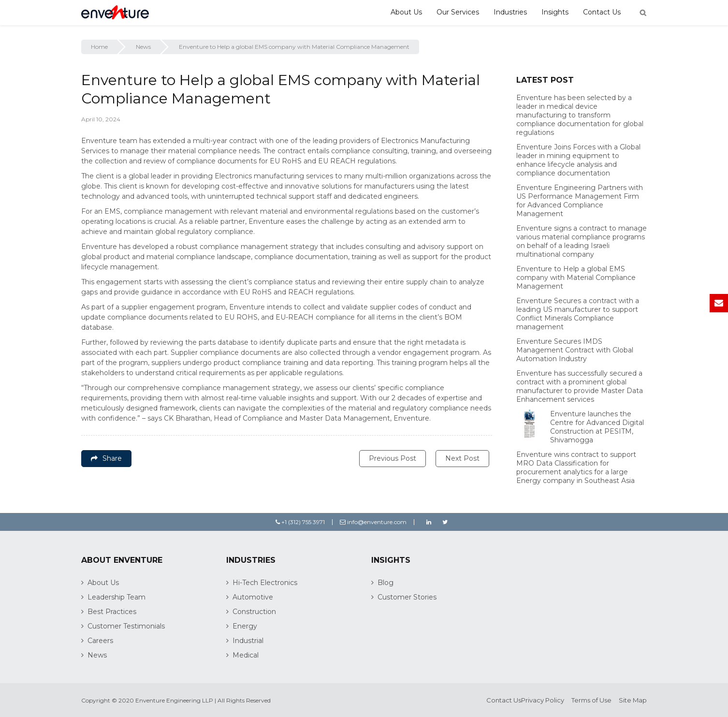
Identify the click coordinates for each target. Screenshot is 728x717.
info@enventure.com (373, 522)
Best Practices (112, 612)
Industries (510, 12)
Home (99, 47)
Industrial (248, 641)
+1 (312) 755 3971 (300, 522)
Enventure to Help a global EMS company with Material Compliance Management (576, 278)
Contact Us (602, 12)
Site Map (633, 700)
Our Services (458, 12)
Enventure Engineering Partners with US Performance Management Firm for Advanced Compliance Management (580, 201)
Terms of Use (591, 700)
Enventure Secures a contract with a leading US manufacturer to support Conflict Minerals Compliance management (578, 314)
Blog (386, 583)
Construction (254, 612)
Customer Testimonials (126, 626)
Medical (246, 655)
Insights (555, 12)
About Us (406, 12)
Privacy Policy (543, 700)
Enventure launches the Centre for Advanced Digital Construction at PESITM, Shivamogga (597, 427)
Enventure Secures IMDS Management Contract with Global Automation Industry (575, 350)
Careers (100, 641)
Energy (245, 626)
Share (106, 458)
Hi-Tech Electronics (265, 583)
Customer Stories (407, 597)
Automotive (253, 597)
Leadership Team (116, 597)
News (143, 47)
